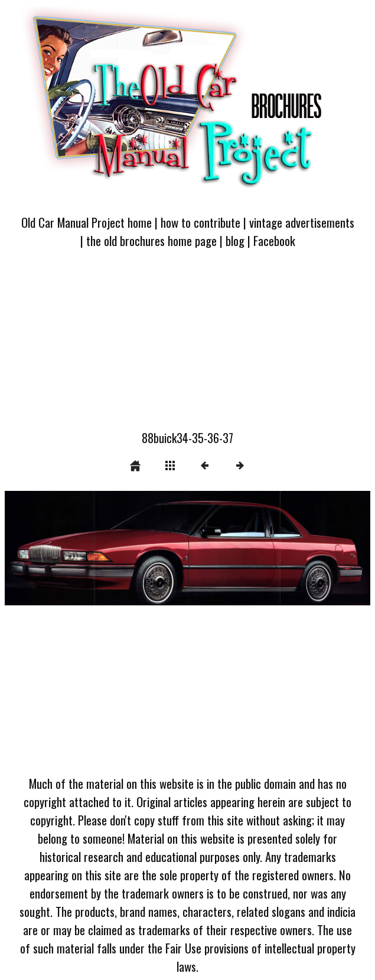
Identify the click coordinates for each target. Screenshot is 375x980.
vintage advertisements (302, 222)
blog (235, 240)
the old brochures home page (151, 240)
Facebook (274, 240)
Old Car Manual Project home (87, 222)
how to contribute (200, 222)
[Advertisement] (187, 346)
